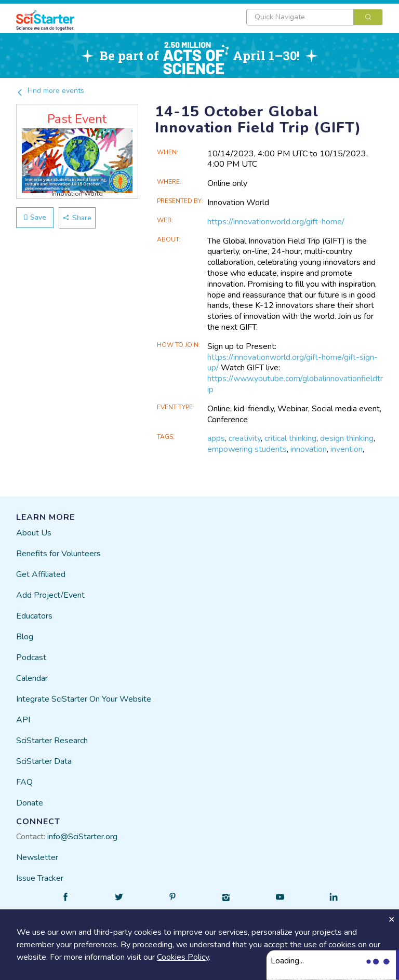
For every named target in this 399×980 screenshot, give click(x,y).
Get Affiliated (41, 574)
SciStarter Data (44, 761)
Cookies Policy (183, 957)
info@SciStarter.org (82, 837)
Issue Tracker (40, 878)
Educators (34, 616)
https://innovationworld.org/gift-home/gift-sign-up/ (292, 363)
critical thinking (290, 438)
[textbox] (300, 17)
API (23, 720)
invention (347, 449)
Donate (30, 803)
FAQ (24, 782)
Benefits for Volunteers (58, 554)
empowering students (247, 449)
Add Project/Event (50, 595)
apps (216, 438)
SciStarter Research (52, 741)
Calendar (32, 678)
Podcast (31, 657)
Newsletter (37, 857)
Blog (25, 637)
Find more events (50, 91)
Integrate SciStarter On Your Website (84, 699)
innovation (309, 449)
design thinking (347, 438)
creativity (245, 438)
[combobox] (315, 17)
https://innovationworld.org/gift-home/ (276, 222)
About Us (34, 533)
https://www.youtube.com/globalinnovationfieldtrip (295, 384)
